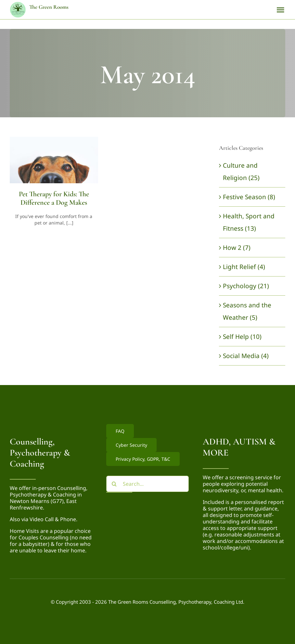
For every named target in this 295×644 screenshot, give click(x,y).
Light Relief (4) (244, 267)
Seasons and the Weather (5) (247, 311)
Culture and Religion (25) (241, 172)
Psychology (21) (246, 286)
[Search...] (148, 484)
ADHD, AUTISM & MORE (239, 447)
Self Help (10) (242, 337)
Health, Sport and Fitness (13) (249, 222)
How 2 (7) (237, 248)
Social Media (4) (246, 356)
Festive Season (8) (249, 197)
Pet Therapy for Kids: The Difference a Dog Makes (54, 198)
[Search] (114, 484)
